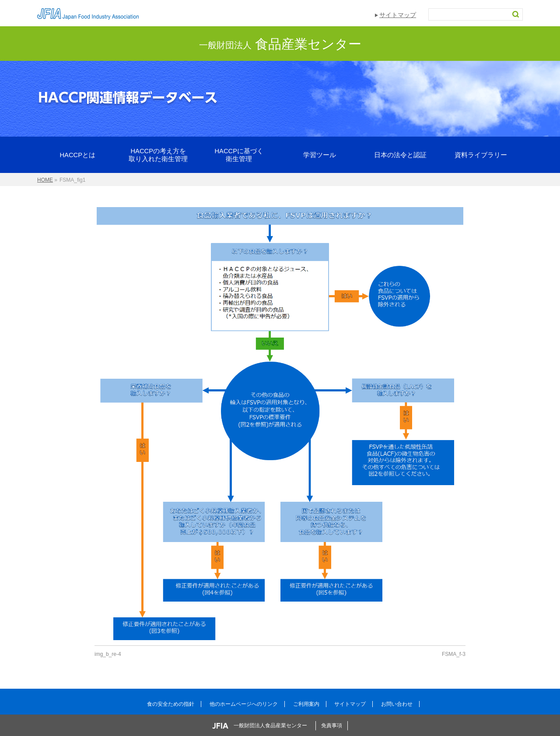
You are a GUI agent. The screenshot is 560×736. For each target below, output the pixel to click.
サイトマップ (398, 15)
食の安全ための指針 (171, 704)
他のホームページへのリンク (244, 704)
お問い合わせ (397, 704)
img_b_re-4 (108, 654)
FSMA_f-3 (454, 654)
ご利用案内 (306, 704)
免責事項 (332, 725)
